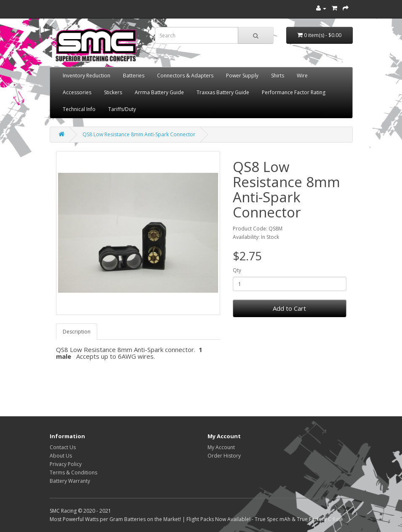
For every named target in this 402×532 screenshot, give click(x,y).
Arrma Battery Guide (159, 92)
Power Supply (242, 75)
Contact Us (63, 447)
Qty (237, 270)
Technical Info (79, 109)
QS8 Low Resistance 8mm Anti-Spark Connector (139, 134)
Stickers (113, 92)
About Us (61, 456)
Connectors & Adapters (185, 75)
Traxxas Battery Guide (223, 92)
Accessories (77, 92)
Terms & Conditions (73, 472)
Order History (224, 456)
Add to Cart (289, 308)
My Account (221, 447)
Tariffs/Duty (122, 109)
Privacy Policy (66, 464)
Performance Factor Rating (294, 92)
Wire (302, 75)
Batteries (134, 75)
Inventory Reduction (87, 75)
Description (77, 332)
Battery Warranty (70, 481)
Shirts (278, 75)
